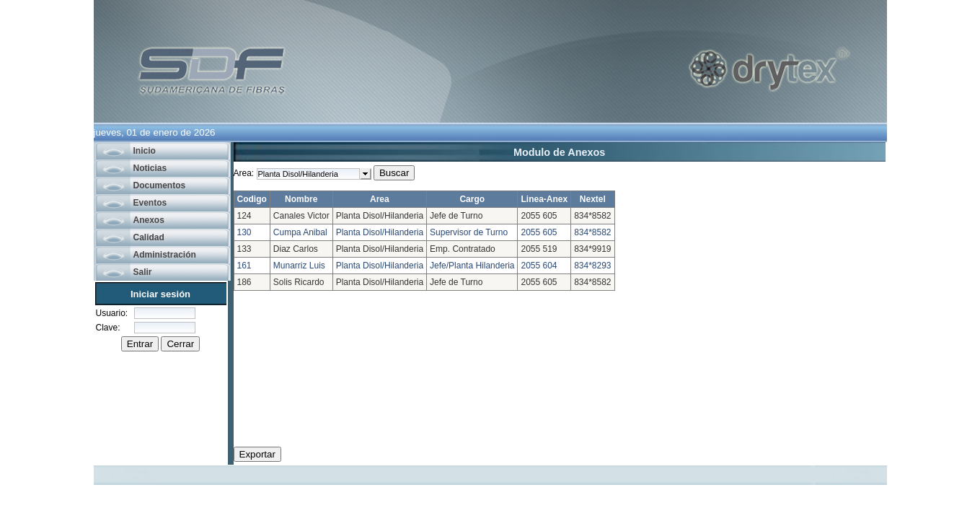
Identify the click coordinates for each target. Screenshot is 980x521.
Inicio (145, 151)
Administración (165, 255)
